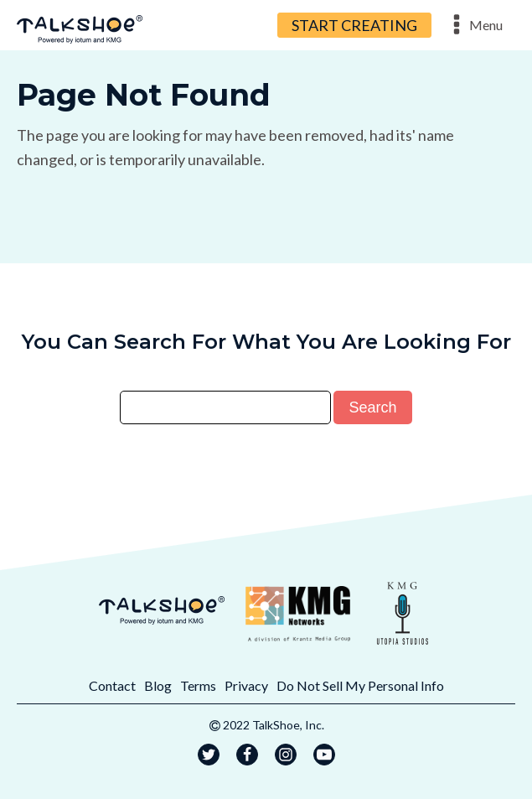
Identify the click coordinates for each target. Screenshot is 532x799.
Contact (112, 685)
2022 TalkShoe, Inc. (274, 725)
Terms (198, 685)
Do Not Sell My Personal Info (360, 685)
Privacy (246, 685)
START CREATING (354, 25)
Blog (158, 685)
